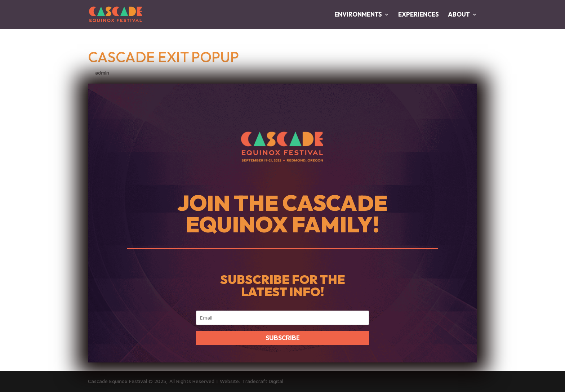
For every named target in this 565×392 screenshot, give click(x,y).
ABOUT (459, 15)
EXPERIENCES (419, 15)
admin (102, 73)
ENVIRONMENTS (358, 15)
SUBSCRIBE (283, 338)
